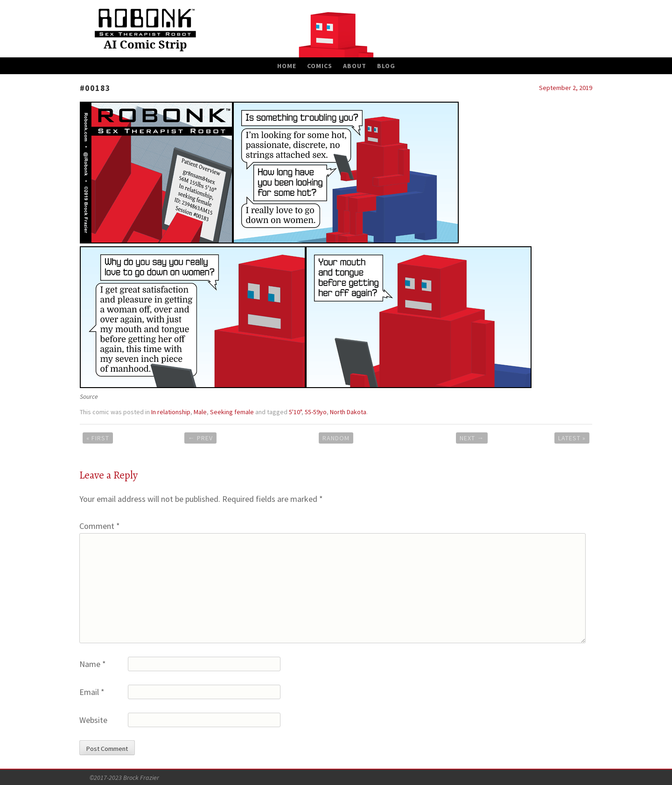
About (355, 66)
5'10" (295, 412)
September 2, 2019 (566, 88)
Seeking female (232, 412)
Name (93, 664)
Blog (386, 66)
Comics (320, 66)
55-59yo (316, 412)
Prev (200, 438)
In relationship (171, 412)
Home (287, 66)
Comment (100, 526)
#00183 (95, 88)
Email (92, 692)
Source (89, 396)
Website (93, 720)
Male (200, 412)
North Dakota (348, 412)
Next (472, 438)
